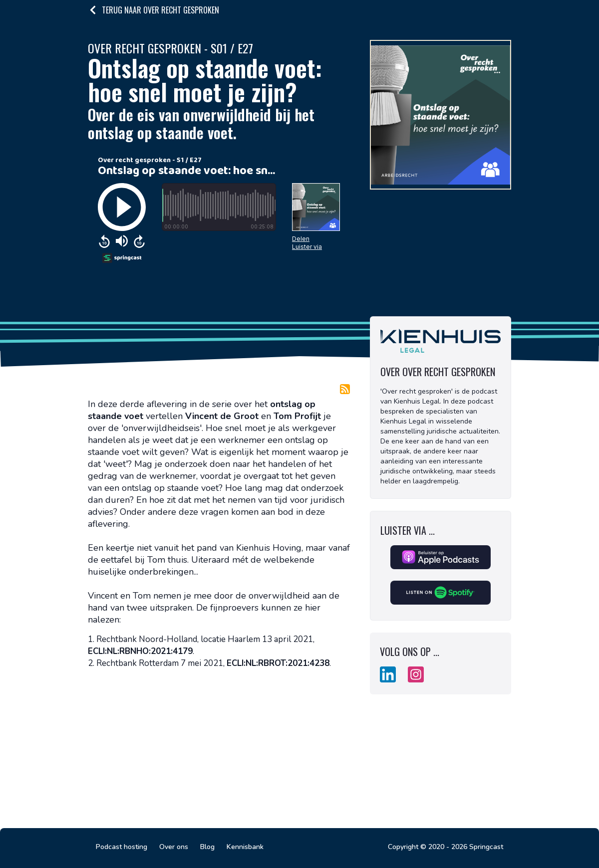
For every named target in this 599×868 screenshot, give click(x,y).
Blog (207, 847)
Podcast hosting (122, 847)
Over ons (174, 847)
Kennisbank (245, 847)
